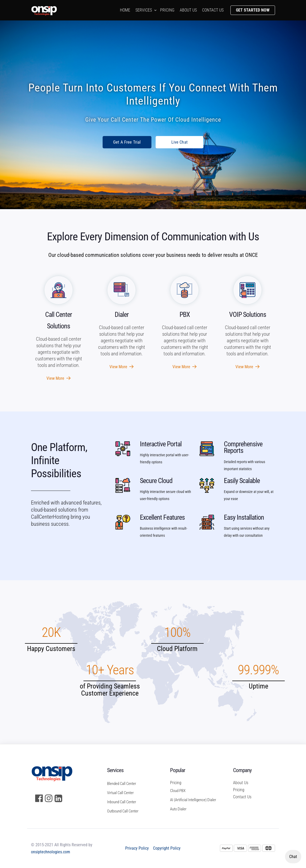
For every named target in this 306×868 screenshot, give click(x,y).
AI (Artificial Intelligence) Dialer (191, 800)
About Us (241, 783)
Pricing (167, 10)
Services (144, 10)
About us (188, 10)
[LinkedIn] (58, 798)
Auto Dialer (178, 809)
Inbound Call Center (122, 802)
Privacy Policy (137, 848)
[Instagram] (49, 798)
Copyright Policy (167, 848)
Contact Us (242, 797)
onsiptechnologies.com (51, 852)
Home (125, 10)
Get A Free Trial (127, 142)
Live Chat (180, 142)
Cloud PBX (178, 791)
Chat (293, 857)
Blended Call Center (122, 784)
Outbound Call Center (123, 811)
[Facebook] (39, 798)
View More (59, 378)
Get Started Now (253, 10)
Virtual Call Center (120, 793)
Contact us (213, 10)
